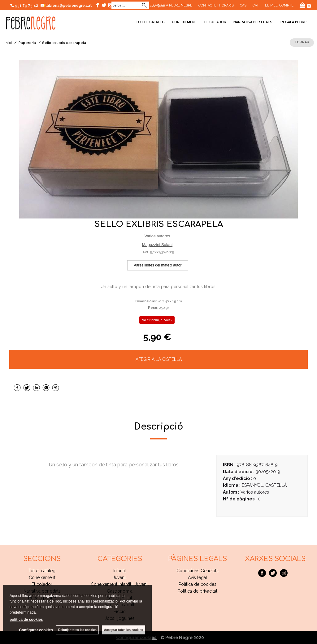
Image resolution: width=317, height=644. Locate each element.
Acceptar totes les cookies (124, 630)
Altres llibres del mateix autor (158, 265)
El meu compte (279, 5)
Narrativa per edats (253, 22)
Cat (256, 5)
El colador (215, 22)
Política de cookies (198, 584)
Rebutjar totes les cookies (77, 630)
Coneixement (185, 22)
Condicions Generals (198, 571)
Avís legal (198, 577)
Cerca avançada (152, 6)
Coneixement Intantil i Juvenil (120, 584)
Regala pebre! (293, 22)
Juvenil (120, 577)
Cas (243, 5)
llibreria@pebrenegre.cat (66, 6)
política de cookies (26, 620)
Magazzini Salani (157, 245)
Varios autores (157, 236)
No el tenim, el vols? (157, 320)
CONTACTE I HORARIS (216, 5)
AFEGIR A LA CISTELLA (159, 359)
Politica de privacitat (198, 591)
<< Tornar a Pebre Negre (169, 5)
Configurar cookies (36, 630)
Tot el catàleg (150, 22)
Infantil (120, 571)
